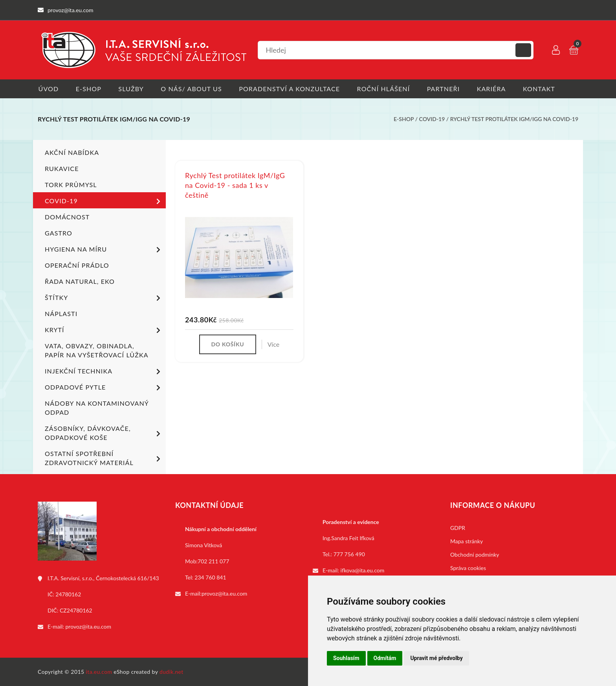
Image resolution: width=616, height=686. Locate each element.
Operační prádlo (77, 265)
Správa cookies (468, 568)
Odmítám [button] (385, 658)
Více (273, 345)
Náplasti (61, 314)
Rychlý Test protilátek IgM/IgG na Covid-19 (514, 119)
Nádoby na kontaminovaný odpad (97, 408)
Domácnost (67, 217)
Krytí (104, 331)
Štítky (104, 298)
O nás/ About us (193, 89)
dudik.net (172, 672)
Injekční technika (104, 372)
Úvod (48, 89)
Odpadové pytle (104, 388)
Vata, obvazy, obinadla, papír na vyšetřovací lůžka (97, 350)
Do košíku (227, 345)
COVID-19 (432, 119)
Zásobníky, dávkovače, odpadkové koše (104, 433)
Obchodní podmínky (475, 555)
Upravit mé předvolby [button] (436, 658)
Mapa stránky (467, 541)
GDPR (458, 528)
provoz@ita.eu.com (88, 626)
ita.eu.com (99, 672)
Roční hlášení (386, 89)
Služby (132, 89)
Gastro (59, 233)
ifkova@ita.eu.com (363, 570)
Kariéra (495, 89)
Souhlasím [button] (346, 658)
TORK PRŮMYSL (71, 185)
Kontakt (543, 89)
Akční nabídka (72, 152)
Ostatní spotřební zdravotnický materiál (104, 458)
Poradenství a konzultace (291, 89)
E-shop (89, 89)
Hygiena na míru (104, 250)
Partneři (447, 89)
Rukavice (62, 168)
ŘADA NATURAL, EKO (80, 281)
